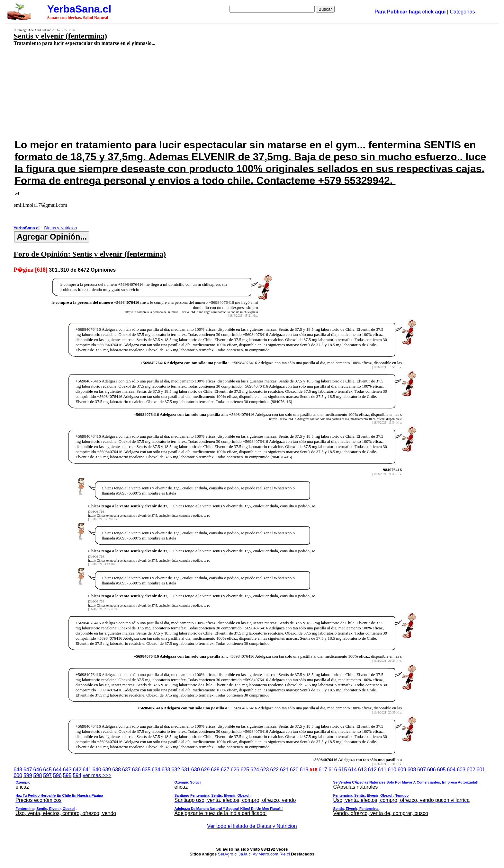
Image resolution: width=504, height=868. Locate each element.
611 (382, 770)
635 (146, 770)
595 (67, 775)
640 (97, 770)
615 (343, 770)
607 (422, 770)
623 (265, 770)
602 (471, 770)
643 (67, 770)
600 (18, 775)
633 (166, 770)
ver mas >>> (252, 795)
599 (28, 775)
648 (18, 770)
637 (126, 770)
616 (333, 770)
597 (47, 775)
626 (235, 770)
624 (255, 770)
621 (284, 770)
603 (461, 770)
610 (392, 770)
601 (481, 770)
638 (117, 770)
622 (274, 770)
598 (38, 775)
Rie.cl (285, 854)
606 (432, 770)
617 (323, 770)
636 (136, 770)
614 (352, 770)
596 (57, 775)
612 (372, 770)
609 (402, 770)
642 (77, 770)
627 (225, 770)
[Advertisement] (197, 92)
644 (57, 770)
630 (196, 770)
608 (412, 770)
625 (245, 770)
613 (362, 770)
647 (28, 770)
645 (47, 770)
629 (206, 770)
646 (38, 770)
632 (176, 770)
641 (87, 770)
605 (441, 770)
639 (107, 770)
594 (77, 775)
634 (156, 770)
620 (294, 770)
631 (186, 770)
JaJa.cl (245, 854)
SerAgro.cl (228, 854)
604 (451, 770)
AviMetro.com (265, 854)
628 (215, 770)
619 (304, 770)
